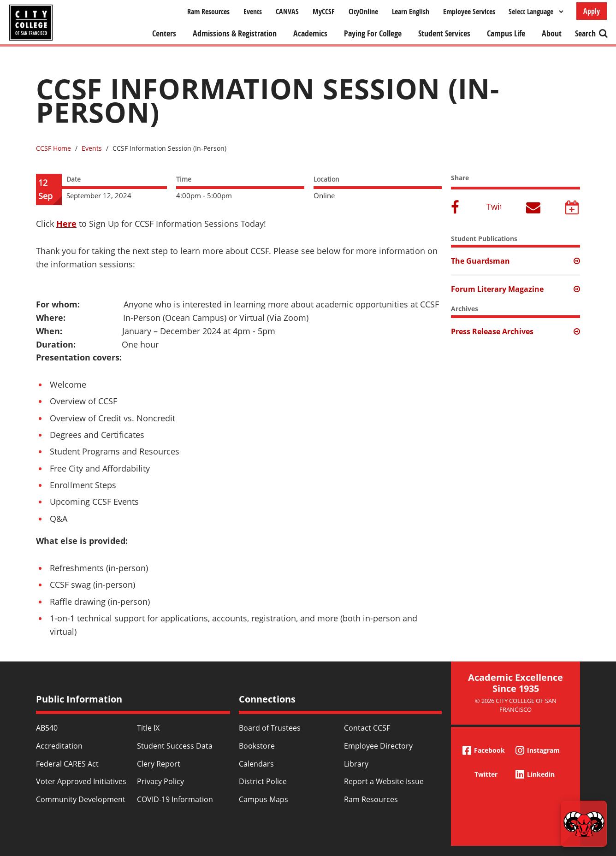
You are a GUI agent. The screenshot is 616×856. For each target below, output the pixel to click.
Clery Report (159, 764)
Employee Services (469, 12)
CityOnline (363, 12)
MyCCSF (324, 12)
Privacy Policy (160, 781)
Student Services (444, 33)
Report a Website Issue (384, 781)
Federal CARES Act (67, 764)
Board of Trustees (270, 728)
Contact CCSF (367, 728)
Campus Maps (264, 799)
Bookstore (257, 746)
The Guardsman (480, 261)
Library (356, 764)
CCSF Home (53, 148)
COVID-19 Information (175, 799)
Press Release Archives (492, 331)
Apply (592, 11)
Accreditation (59, 746)
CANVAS (287, 12)
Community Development (81, 799)
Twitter (494, 207)
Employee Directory (378, 746)
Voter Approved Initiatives (81, 781)
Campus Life (506, 33)
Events (253, 12)
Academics (310, 33)
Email (533, 208)
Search (585, 33)
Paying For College (373, 33)
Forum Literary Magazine (497, 289)
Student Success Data (175, 746)
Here (66, 224)
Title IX (148, 728)
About (552, 33)
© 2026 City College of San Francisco (516, 705)
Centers (164, 33)
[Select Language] (536, 12)
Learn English (411, 12)
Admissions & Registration (235, 33)
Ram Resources (208, 12)
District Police (263, 781)
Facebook (456, 208)
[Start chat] (584, 824)
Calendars (256, 764)
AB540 (47, 728)
